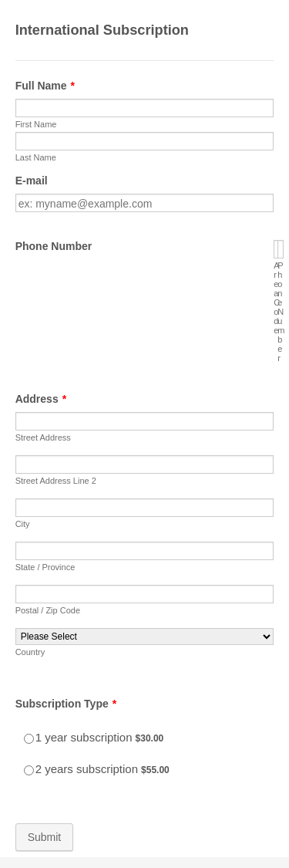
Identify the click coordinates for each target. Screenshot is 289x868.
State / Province (45, 567)
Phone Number (54, 246)
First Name (36, 124)
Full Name (45, 86)
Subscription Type (66, 704)
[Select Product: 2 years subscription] (29, 770)
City (23, 524)
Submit (45, 837)
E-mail (32, 181)
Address (41, 399)
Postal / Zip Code (48, 610)
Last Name (36, 157)
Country (30, 652)
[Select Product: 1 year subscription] (29, 739)
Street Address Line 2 (56, 481)
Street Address (43, 437)
